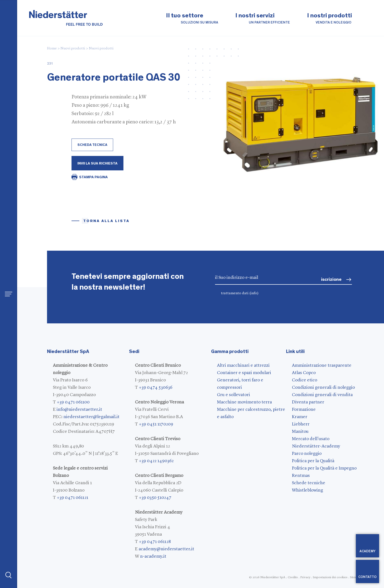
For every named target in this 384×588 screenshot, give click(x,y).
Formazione (304, 410)
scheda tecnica (92, 145)
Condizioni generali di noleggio (323, 388)
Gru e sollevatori (234, 395)
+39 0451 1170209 (156, 424)
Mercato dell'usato (311, 439)
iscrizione (331, 279)
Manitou (300, 432)
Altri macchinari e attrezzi (243, 365)
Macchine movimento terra (244, 402)
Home (52, 49)
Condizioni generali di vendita (322, 395)
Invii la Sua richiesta (97, 163)
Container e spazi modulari (244, 373)
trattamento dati (240, 293)
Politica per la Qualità (313, 461)
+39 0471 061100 (73, 402)
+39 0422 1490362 (156, 461)
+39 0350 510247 (155, 498)
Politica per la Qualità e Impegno (324, 468)
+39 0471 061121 (72, 498)
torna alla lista (106, 221)
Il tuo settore (192, 19)
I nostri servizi (263, 19)
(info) (254, 293)
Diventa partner (308, 402)
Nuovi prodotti (73, 49)
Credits (293, 577)
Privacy (305, 577)
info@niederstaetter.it (79, 410)
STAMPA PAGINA (93, 177)
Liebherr (301, 424)
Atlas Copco (304, 373)
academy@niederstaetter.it (166, 549)
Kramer (300, 417)
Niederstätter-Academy (316, 446)
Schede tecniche (309, 483)
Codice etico (305, 380)
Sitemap (355, 577)
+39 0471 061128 (155, 542)
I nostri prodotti (330, 19)
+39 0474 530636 (156, 388)
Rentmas (301, 476)
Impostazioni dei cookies (330, 577)
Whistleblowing (307, 490)
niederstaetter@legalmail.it (91, 417)
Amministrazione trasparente (322, 365)
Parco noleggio (307, 454)
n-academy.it (153, 556)
